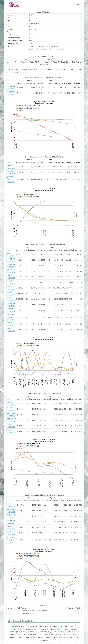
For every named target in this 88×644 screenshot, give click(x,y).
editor (75, 635)
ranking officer (16, 629)
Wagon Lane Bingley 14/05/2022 (11, 540)
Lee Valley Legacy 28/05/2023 (11, 317)
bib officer (59, 626)
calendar (66, 632)
